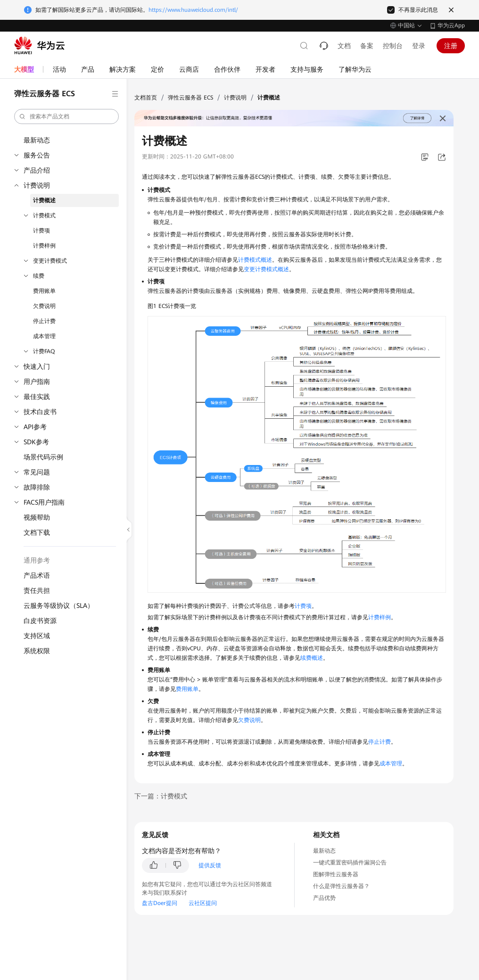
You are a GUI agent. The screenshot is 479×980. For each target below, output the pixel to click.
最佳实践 (37, 397)
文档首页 (146, 98)
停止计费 (44, 321)
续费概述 (312, 658)
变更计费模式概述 (266, 269)
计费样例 (44, 246)
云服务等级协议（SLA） (59, 606)
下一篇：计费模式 (161, 796)
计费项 (41, 231)
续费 (39, 276)
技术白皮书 (40, 412)
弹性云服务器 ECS (190, 98)
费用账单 (44, 291)
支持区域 (37, 636)
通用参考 (37, 560)
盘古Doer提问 (160, 903)
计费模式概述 (255, 260)
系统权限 (37, 651)
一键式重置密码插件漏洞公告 (350, 863)
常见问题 (37, 472)
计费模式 (44, 216)
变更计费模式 (50, 261)
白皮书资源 (40, 621)
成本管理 (44, 336)
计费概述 (44, 200)
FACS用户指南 (44, 502)
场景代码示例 (43, 457)
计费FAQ (44, 351)
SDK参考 (36, 442)
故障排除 (37, 487)
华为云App (451, 25)
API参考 (35, 427)
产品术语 (37, 575)
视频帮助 (37, 517)
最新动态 (37, 140)
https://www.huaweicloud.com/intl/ (193, 10)
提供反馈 (210, 865)
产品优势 (324, 898)
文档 (344, 46)
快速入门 (37, 366)
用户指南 (37, 382)
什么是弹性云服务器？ (341, 886)
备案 (367, 46)
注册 (451, 46)
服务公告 (37, 155)
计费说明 (37, 185)
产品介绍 (37, 170)
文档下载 (37, 532)
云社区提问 (203, 903)
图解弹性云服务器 (336, 874)
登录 (419, 46)
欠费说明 (44, 306)
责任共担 (37, 590)
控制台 (393, 46)
